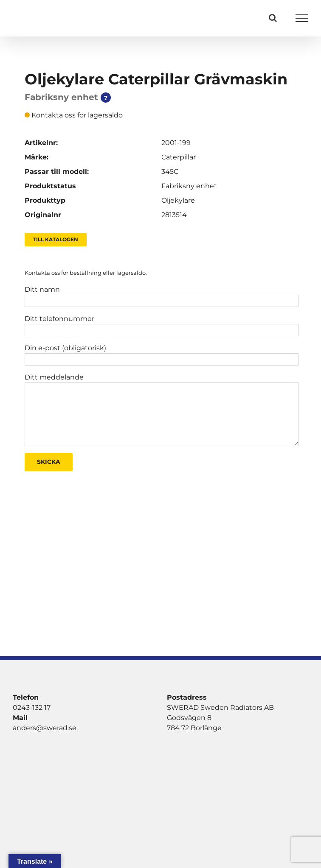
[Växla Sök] (273, 18)
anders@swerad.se (45, 728)
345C (170, 172)
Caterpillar (179, 157)
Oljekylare (178, 200)
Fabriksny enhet (189, 186)
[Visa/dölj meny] (302, 18)
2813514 (174, 215)
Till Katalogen (56, 239)
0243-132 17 (32, 708)
